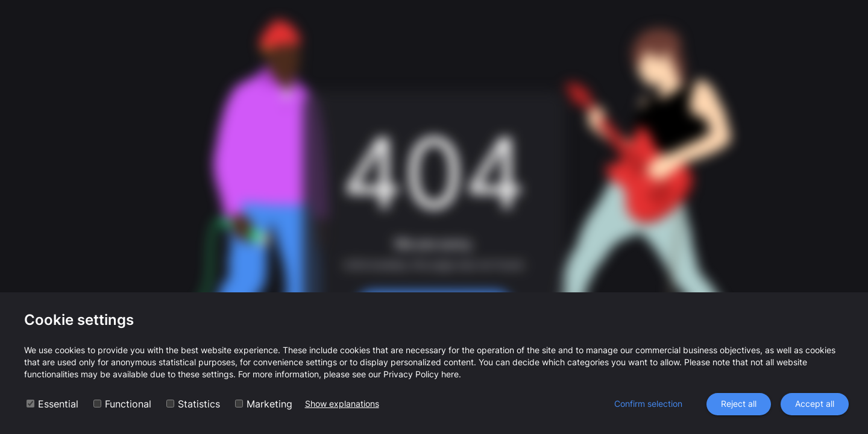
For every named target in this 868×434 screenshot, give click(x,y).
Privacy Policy (411, 374)
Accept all (815, 404)
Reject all (739, 404)
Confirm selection (648, 404)
